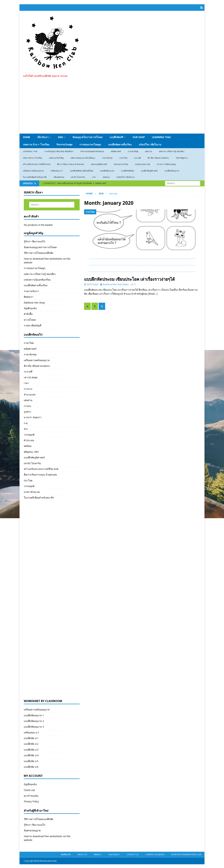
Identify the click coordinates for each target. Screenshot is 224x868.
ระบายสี (137, 157)
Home (27, 137)
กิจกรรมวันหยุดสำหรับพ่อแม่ (92, 151)
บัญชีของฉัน (30, 308)
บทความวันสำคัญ (56, 157)
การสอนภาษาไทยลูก (90, 144)
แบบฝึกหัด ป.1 (31, 738)
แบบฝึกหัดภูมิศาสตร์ (149, 170)
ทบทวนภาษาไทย (121, 164)
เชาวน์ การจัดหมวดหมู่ (166, 164)
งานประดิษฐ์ (133, 151)
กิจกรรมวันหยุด (64, 144)
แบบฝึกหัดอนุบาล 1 (34, 715)
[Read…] (153, 293)
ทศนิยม (28, 446)
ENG (61, 137)
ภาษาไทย (123, 157)
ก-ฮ (26, 423)
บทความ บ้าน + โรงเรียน (36, 144)
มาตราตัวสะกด (32, 491)
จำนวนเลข (30, 394)
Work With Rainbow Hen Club (186, 854)
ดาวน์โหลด (30, 319)
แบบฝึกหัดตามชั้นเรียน (120, 144)
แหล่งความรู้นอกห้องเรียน (37, 279)
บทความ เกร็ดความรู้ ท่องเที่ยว (172, 151)
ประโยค (28, 480)
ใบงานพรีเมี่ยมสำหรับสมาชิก (35, 177)
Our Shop (139, 137)
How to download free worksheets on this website (47, 260)
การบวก (28, 388)
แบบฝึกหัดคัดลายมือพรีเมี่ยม (82, 170)
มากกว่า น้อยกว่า (33, 417)
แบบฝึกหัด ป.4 (31, 755)
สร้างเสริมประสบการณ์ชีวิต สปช (37, 164)
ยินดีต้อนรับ (66, 854)
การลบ (27, 405)
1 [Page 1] (95, 306)
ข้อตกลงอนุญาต (32, 830)
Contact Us (133, 854)
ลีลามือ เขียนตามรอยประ (158, 157)
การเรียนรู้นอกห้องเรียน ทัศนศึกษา (59, 151)
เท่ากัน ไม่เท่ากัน (78, 177)
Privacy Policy (31, 801)
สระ (26, 428)
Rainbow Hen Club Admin (116, 284)
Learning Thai (161, 137)
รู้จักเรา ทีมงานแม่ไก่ (35, 241)
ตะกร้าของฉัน (31, 795)
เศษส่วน (106, 177)
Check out (29, 790)
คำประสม (29, 440)
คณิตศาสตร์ (116, 151)
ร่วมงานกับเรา (31, 291)
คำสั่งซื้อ (28, 314)
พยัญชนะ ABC (31, 451)
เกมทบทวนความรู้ (142, 164)
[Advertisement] (112, 107)
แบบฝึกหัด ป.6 (31, 766)
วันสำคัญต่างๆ (182, 157)
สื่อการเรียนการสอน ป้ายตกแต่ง (71, 164)
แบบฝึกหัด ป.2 (31, 743)
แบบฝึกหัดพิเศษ (127, 170)
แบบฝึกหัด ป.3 (31, 749)
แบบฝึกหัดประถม (107, 170)
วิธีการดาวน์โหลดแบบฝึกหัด (39, 252)
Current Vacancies (155, 854)
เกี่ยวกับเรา (43, 137)
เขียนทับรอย (59, 177)
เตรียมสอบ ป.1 (57, 170)
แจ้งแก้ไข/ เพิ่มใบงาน (150, 144)
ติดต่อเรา (29, 296)
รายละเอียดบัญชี (33, 325)
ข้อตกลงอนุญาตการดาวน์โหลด (40, 247)
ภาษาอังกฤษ (107, 157)
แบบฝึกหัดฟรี (116, 137)
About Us (82, 854)
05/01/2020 (92, 284)
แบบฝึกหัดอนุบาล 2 (34, 720)
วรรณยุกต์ (29, 434)
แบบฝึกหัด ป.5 (31, 761)
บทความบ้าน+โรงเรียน (33, 157)
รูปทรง (27, 411)
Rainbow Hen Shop (34, 302)
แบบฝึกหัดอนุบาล (172, 170)
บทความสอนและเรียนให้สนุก (83, 157)
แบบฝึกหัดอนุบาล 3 (34, 726)
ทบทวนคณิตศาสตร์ (99, 164)
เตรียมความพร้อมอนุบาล (33, 170)
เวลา (94, 177)
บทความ (148, 151)
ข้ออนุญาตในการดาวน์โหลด (88, 137)
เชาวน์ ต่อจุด (31, 377)
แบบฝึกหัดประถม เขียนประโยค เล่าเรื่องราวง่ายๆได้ (129, 279)
